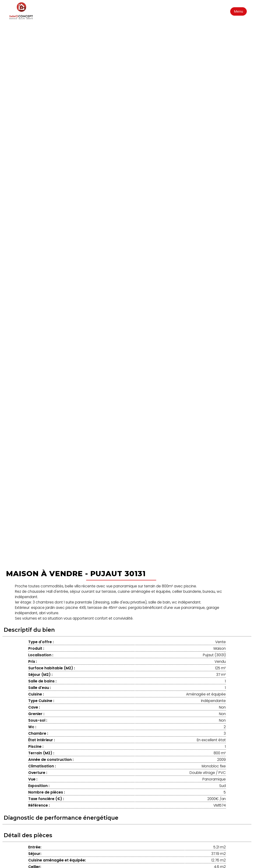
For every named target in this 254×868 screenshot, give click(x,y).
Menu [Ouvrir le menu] (238, 11)
